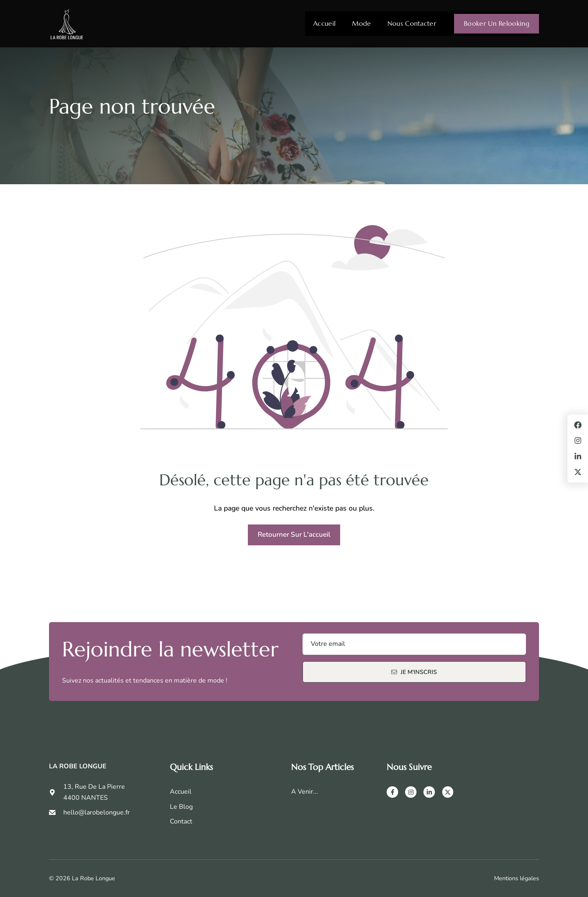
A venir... (305, 792)
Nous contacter (412, 23)
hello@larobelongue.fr (97, 812)
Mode (361, 23)
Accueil (324, 23)
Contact (181, 821)
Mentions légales (517, 878)
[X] (448, 792)
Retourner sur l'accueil (294, 534)
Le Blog (181, 807)
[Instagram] (411, 792)
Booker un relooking (497, 23)
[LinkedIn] (429, 792)
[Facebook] (392, 792)
